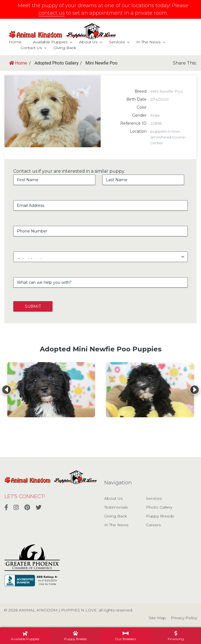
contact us (52, 13)
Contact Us (31, 48)
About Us (88, 42)
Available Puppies (50, 42)
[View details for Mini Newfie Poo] (51, 390)
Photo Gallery (159, 507)
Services (117, 42)
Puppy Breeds (160, 516)
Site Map (157, 618)
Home (15, 42)
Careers (153, 525)
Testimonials (116, 507)
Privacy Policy (184, 618)
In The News (148, 42)
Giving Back (65, 48)
